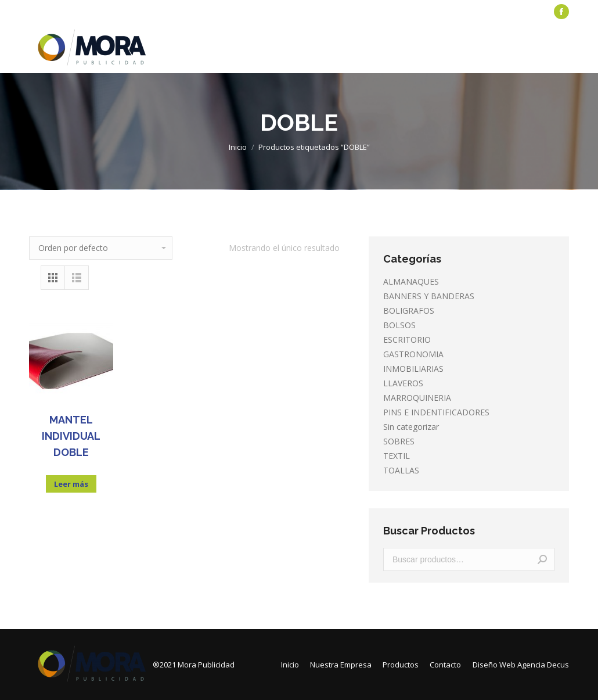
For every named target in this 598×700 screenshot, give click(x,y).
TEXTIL (397, 456)
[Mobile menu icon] (562, 48)
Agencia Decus (543, 665)
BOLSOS (399, 325)
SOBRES (399, 441)
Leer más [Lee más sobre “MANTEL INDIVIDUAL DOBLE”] (71, 484)
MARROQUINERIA (417, 398)
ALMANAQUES (411, 281)
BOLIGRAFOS (409, 310)
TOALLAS (401, 470)
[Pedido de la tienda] (101, 248)
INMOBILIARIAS (413, 369)
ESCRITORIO (407, 340)
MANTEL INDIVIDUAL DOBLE (71, 436)
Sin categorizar (411, 427)
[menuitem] (55, 12)
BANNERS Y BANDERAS (429, 296)
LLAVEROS (403, 383)
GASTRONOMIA (413, 354)
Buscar (542, 559)
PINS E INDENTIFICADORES (436, 412)
